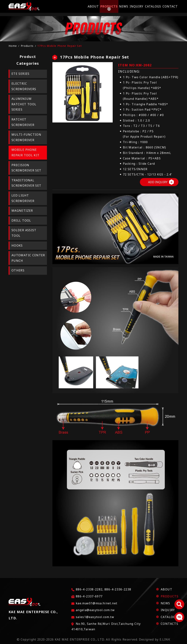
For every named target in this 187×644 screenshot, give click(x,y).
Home (13, 46)
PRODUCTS (170, 596)
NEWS (165, 603)
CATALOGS (169, 617)
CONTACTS (169, 624)
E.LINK (165, 639)
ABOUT (166, 589)
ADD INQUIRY (158, 182)
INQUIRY (168, 610)
